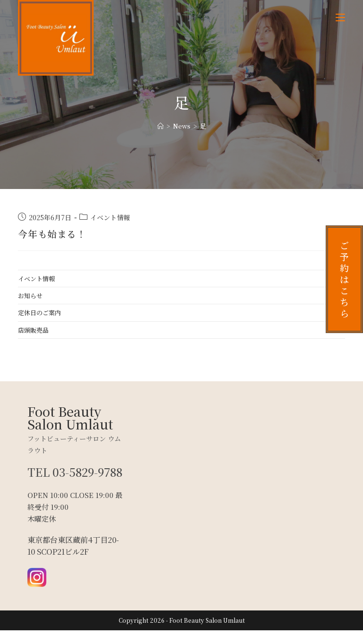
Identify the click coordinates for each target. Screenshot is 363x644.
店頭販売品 (33, 330)
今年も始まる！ (52, 234)
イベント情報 (110, 217)
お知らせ (30, 296)
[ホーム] (160, 126)
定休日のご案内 (39, 313)
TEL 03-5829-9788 (63, 479)
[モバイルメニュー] (340, 17)
